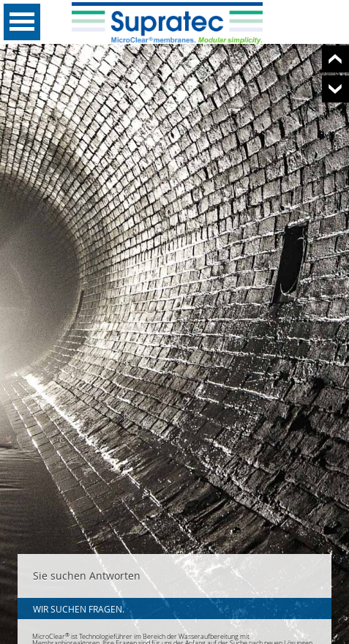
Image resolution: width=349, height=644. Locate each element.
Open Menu (22, 22)
